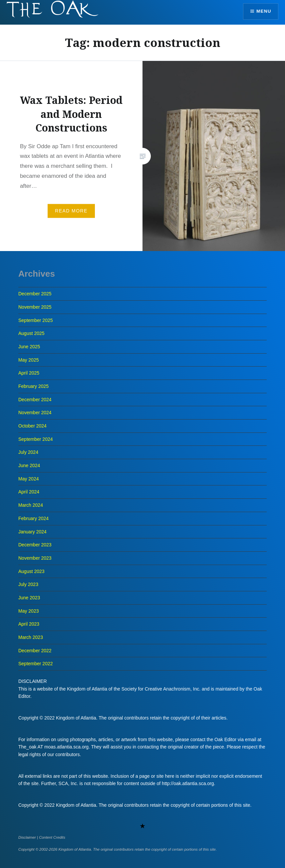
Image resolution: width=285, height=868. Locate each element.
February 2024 (33, 518)
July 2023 (28, 584)
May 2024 (28, 479)
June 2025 (29, 347)
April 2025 (29, 373)
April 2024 (29, 492)
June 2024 (29, 465)
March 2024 (31, 505)
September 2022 (36, 664)
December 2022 (35, 651)
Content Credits (52, 837)
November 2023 (35, 558)
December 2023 (35, 545)
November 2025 (35, 307)
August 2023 (31, 571)
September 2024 (36, 439)
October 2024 (32, 426)
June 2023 (29, 598)
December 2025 (35, 294)
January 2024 (32, 532)
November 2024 (35, 413)
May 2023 (28, 611)
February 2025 (33, 386)
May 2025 (28, 360)
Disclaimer (27, 837)
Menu (263, 12)
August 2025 (31, 333)
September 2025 (36, 320)
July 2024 (28, 452)
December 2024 (35, 400)
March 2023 (31, 637)
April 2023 (29, 624)
